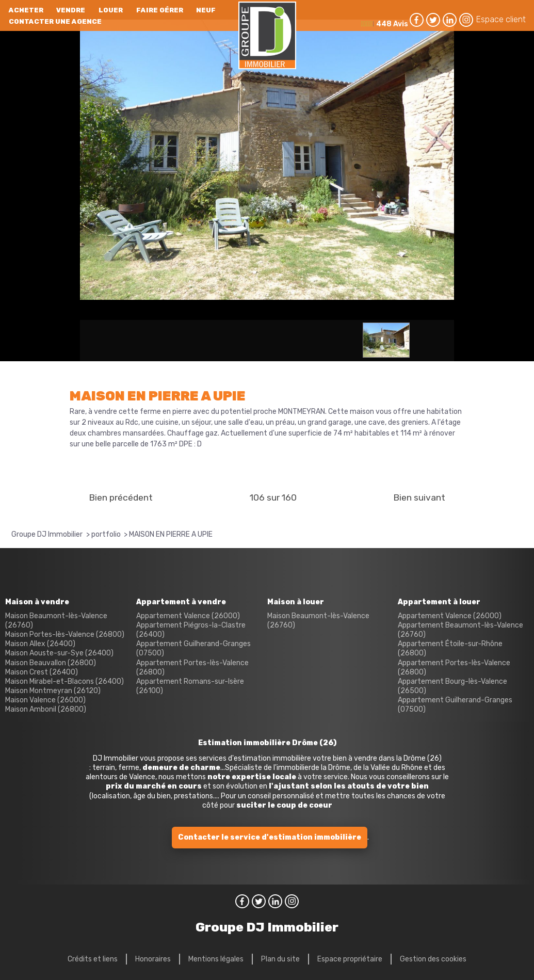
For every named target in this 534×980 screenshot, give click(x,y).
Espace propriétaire (350, 959)
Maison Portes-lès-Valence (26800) (65, 634)
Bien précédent (121, 497)
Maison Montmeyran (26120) (53, 691)
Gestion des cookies (433, 959)
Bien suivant (419, 497)
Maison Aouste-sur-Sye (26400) (59, 653)
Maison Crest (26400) (42, 672)
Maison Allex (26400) (40, 644)
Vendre (71, 10)
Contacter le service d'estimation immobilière (270, 837)
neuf (206, 10)
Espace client (501, 19)
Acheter (26, 10)
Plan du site (280, 959)
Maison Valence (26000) (45, 700)
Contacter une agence (55, 21)
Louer (111, 10)
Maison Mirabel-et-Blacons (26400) (64, 681)
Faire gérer (160, 10)
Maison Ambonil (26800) (46, 709)
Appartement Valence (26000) (188, 616)
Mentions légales (216, 959)
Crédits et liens (93, 959)
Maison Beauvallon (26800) (51, 663)
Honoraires (153, 959)
